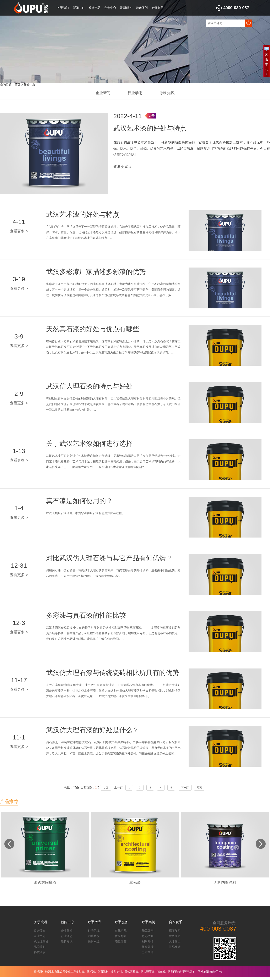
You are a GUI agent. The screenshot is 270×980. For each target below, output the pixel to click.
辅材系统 (94, 941)
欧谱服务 (121, 922)
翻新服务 (126, 8)
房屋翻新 (121, 936)
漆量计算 (121, 941)
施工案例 (148, 931)
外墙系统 (94, 931)
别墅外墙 (148, 941)
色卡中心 (110, 8)
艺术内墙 (148, 952)
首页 (17, 85)
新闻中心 (79, 8)
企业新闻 (103, 93)
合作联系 (158, 8)
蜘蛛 (212, 972)
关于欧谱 (40, 922)
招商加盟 (175, 931)
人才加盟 (175, 941)
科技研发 (40, 952)
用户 (218, 972)
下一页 (185, 788)
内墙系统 (94, 936)
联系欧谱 (175, 936)
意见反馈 (175, 947)
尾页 (199, 788)
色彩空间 (148, 936)
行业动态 (135, 93)
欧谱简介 (40, 931)
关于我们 (63, 8)
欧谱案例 (142, 8)
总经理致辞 (41, 941)
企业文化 (40, 936)
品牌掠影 (40, 947)
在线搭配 (121, 931)
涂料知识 (167, 93)
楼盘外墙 (148, 947)
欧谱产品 (94, 8)
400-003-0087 (218, 929)
